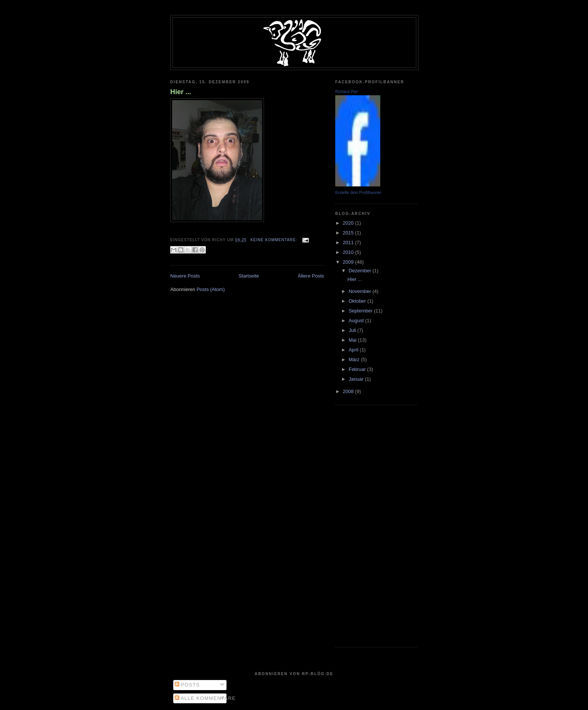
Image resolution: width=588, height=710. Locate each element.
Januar (357, 379)
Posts (187, 685)
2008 (349, 391)
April (354, 350)
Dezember (361, 271)
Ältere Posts (311, 276)
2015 (349, 233)
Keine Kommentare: (275, 240)
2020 (349, 223)
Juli (353, 330)
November (361, 291)
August (357, 320)
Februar (358, 369)
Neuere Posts (185, 276)
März (355, 360)
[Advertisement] (365, 525)
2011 (349, 242)
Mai (353, 340)
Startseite (249, 276)
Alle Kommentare (205, 698)
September (361, 311)
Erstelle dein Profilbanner (358, 192)
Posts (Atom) (211, 289)
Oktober (358, 301)
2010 (349, 252)
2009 (349, 262)
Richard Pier (347, 92)
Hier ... (181, 92)
